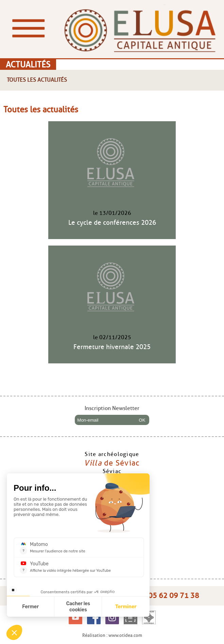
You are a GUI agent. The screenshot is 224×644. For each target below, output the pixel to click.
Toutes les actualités (37, 80)
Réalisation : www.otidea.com (112, 635)
